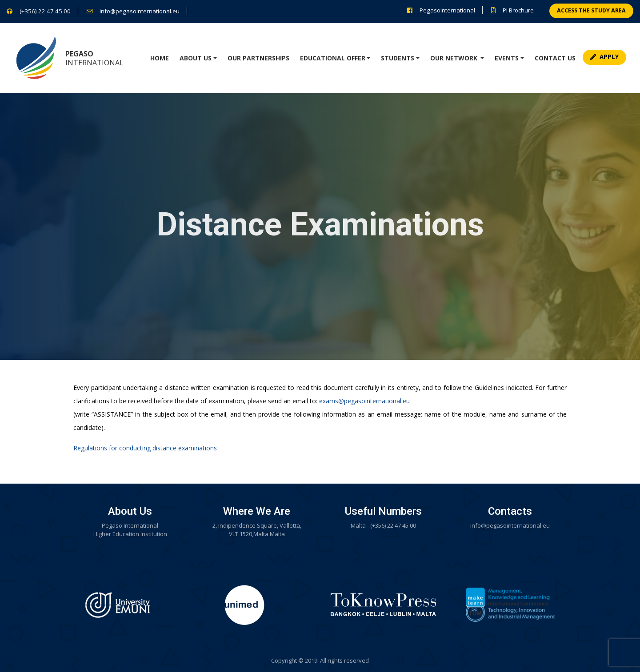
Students (398, 58)
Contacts (510, 511)
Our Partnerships (258, 58)
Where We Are (257, 511)
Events (507, 58)
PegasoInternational (447, 10)
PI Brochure (518, 10)
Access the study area (591, 10)
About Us (196, 58)
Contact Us (555, 58)
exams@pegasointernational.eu (364, 401)
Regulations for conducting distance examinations (145, 448)
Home (160, 58)
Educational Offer (333, 58)
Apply (604, 57)
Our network (455, 58)
